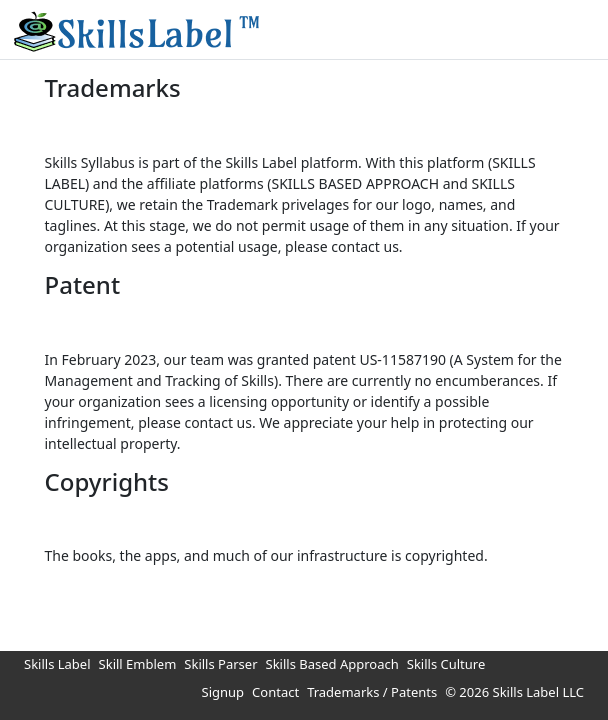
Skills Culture (446, 664)
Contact (275, 692)
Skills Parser (220, 664)
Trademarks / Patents (372, 692)
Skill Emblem (138, 664)
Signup (223, 692)
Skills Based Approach (332, 664)
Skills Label (57, 664)
